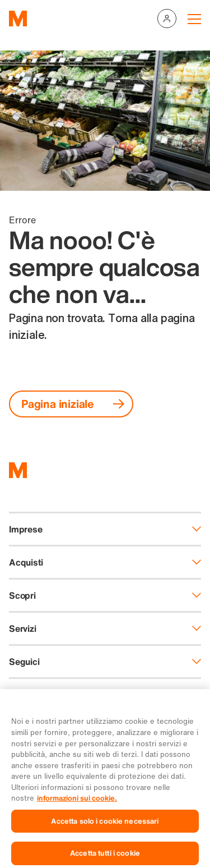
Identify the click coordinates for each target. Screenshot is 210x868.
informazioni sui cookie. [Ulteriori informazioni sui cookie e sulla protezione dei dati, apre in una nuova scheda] (77, 804)
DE (14, 693)
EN (96, 693)
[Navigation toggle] (194, 19)
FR (43, 693)
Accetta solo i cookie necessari (105, 827)
